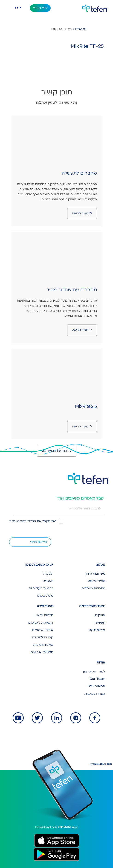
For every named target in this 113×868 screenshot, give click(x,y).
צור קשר (40, 8)
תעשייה (48, 581)
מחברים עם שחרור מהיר (72, 290)
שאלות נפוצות (43, 645)
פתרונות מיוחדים (93, 588)
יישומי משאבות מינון (39, 565)
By (101, 764)
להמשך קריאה (82, 213)
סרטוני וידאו (45, 615)
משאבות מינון (96, 574)
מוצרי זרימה (97, 581)
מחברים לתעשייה (79, 173)
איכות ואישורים (43, 630)
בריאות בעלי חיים (41, 588)
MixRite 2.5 (86, 406)
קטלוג (101, 565)
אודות (101, 662)
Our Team (97, 679)
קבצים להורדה (43, 637)
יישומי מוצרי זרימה (92, 606)
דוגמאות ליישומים (41, 623)
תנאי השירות (18, 521)
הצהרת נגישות (95, 694)
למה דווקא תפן (94, 671)
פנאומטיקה (97, 630)
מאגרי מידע (45, 606)
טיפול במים (45, 596)
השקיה (48, 574)
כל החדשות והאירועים (57, 451)
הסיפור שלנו (96, 686)
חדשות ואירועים (42, 652)
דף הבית (81, 29)
